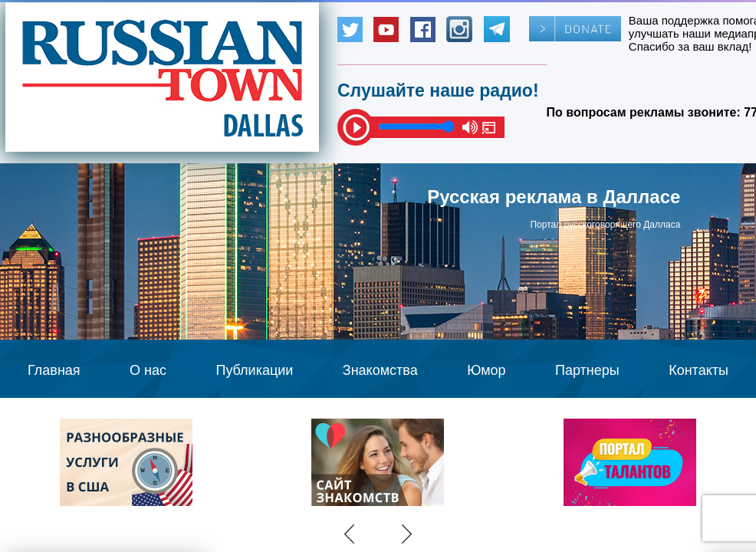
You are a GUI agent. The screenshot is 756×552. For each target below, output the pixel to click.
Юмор (486, 370)
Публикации (254, 370)
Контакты (698, 370)
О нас (148, 370)
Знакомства (380, 370)
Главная (54, 370)
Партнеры (587, 370)
